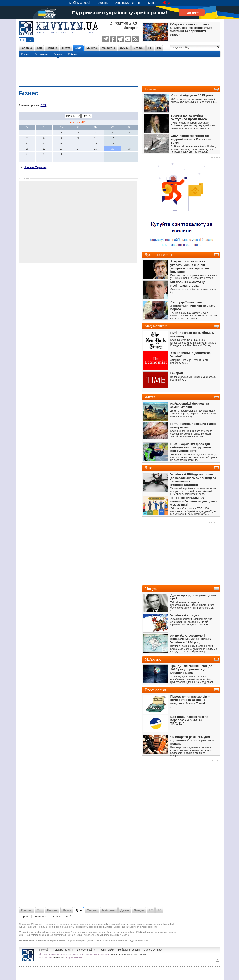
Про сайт (44, 950)
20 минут (36, 924)
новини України (56, 927)
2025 (84, 122)
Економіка (41, 54)
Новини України (28, 955)
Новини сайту (107, 950)
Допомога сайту (86, 950)
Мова (152, 3)
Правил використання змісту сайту (128, 954)
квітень (75, 122)
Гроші (25, 54)
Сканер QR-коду (153, 950)
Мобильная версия (129, 950)
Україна (103, 3)
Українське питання (128, 3)
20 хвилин (58, 957)
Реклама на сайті (63, 950)
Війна (166, 3)
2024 (43, 105)
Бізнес (58, 54)
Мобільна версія (80, 3)
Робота (73, 54)
